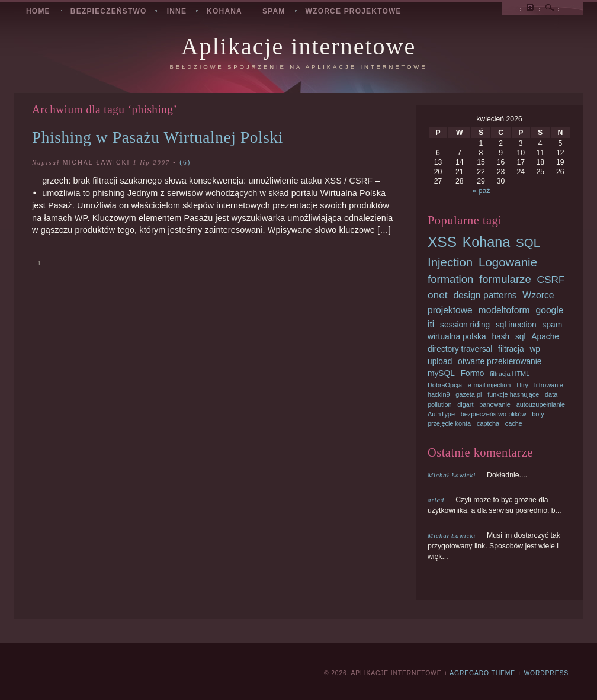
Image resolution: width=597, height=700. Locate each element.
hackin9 (439, 394)
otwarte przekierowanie (500, 362)
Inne (177, 11)
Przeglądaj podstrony (511, 9)
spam (553, 325)
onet (438, 295)
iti (431, 324)
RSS (568, 9)
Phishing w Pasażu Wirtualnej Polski (158, 137)
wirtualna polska (457, 337)
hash (500, 337)
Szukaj (550, 9)
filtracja (511, 349)
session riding (465, 325)
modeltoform (504, 310)
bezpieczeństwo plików (494, 414)
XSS (442, 242)
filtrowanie (549, 385)
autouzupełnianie (541, 404)
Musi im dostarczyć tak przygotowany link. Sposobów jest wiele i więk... (494, 546)
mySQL (441, 373)
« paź (482, 191)
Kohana (224, 11)
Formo (473, 373)
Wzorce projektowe (354, 11)
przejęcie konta (449, 423)
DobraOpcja (445, 385)
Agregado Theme (482, 673)
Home (38, 11)
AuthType (441, 414)
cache (514, 423)
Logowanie (508, 262)
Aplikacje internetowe (298, 46)
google (549, 310)
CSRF (551, 280)
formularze (505, 279)
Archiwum (530, 9)
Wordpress (546, 673)
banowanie (495, 404)
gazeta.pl (468, 394)
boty (538, 414)
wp (535, 349)
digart (465, 404)
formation (450, 279)
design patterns (485, 295)
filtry (522, 385)
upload (440, 362)
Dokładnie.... (477, 475)
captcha (488, 423)
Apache (545, 337)
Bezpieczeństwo (109, 11)
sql (521, 337)
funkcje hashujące (513, 394)
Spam (274, 11)
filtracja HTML (510, 374)
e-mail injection (490, 385)
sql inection (516, 325)
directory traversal (460, 349)
